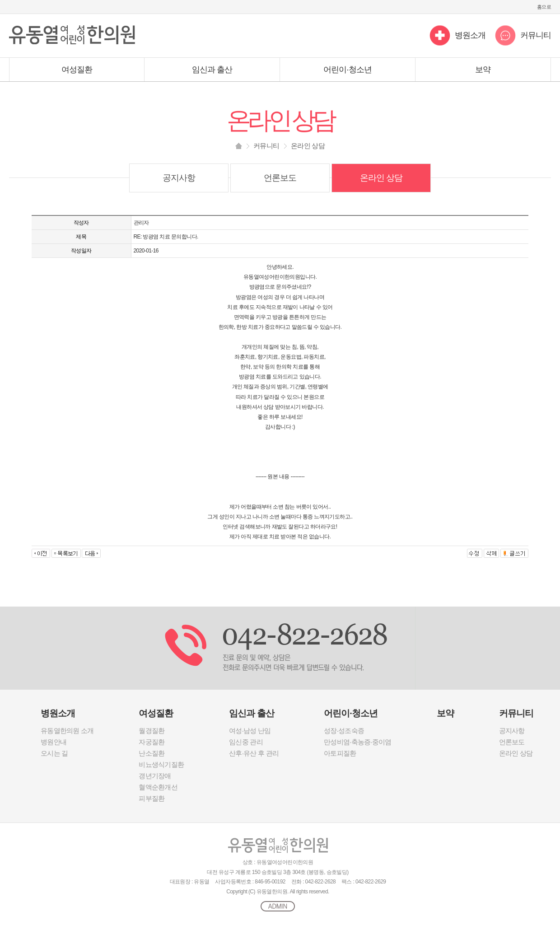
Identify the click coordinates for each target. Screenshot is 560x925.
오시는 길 (54, 753)
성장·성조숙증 (344, 731)
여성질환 (77, 70)
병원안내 (54, 742)
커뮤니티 (536, 35)
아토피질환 (340, 753)
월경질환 (152, 731)
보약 (483, 70)
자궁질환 (152, 742)
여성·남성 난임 (250, 731)
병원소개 (470, 35)
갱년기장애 (155, 776)
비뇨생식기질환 (161, 764)
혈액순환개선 (158, 787)
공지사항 (179, 178)
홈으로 (544, 7)
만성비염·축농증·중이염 (357, 742)
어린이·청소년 (348, 70)
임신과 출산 (212, 70)
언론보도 (280, 178)
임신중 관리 (246, 742)
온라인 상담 (381, 178)
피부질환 (152, 798)
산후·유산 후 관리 (254, 753)
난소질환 (152, 753)
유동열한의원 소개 (67, 731)
